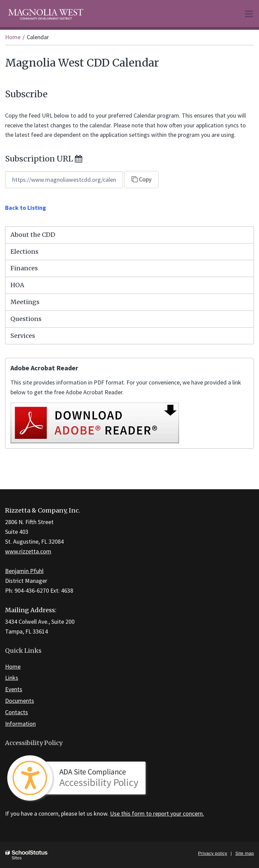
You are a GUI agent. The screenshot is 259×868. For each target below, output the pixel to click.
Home (13, 37)
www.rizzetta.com (28, 551)
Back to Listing (25, 208)
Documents (20, 701)
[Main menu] (249, 14)
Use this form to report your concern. (157, 813)
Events (14, 689)
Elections (24, 252)
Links (12, 678)
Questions (26, 319)
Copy (141, 179)
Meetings (25, 302)
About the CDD (33, 235)
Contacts (17, 712)
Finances (24, 268)
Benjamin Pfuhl (24, 571)
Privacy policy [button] (212, 853)
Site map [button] (245, 853)
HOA (17, 285)
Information (20, 724)
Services (23, 336)
